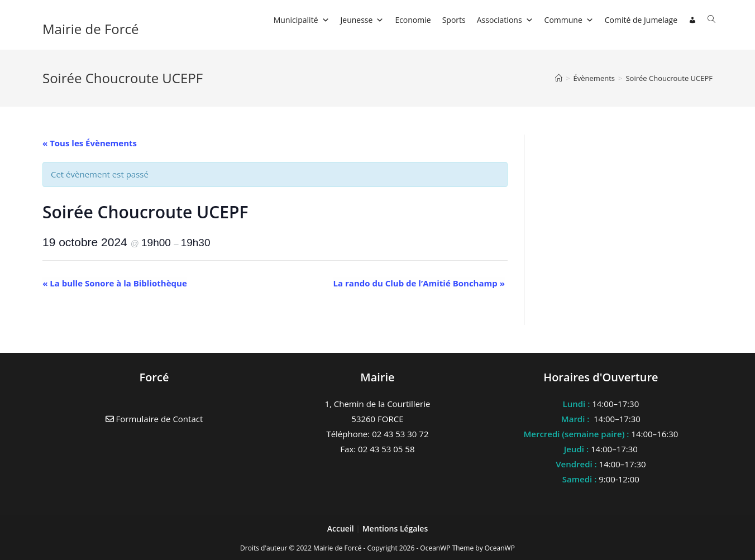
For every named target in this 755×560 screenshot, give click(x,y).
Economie (413, 20)
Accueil (342, 528)
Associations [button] (505, 20)
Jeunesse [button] (362, 20)
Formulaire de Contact (154, 419)
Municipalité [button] (302, 20)
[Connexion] (692, 20)
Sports (454, 20)
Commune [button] (569, 20)
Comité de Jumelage (641, 20)
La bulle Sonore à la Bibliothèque (115, 283)
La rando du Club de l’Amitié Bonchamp (419, 283)
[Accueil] (559, 78)
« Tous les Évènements (90, 143)
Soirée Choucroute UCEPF (669, 78)
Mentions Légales (395, 528)
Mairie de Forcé (91, 29)
